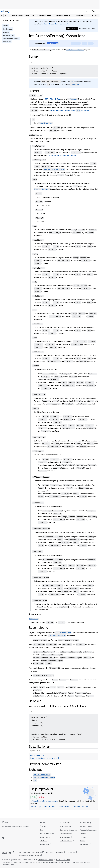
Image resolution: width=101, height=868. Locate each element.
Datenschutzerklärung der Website (29, 852)
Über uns (43, 826)
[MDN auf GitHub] (3, 838)
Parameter (35, 91)
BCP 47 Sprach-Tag (52, 99)
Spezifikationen (8, 35)
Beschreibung (8, 29)
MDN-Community (66, 826)
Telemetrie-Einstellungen (54, 852)
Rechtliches (71, 852)
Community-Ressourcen (68, 830)
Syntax (5, 26)
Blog (42, 830)
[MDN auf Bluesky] (6, 838)
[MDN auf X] (10, 838)
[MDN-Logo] (6, 822)
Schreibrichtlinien (66, 834)
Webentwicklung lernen (88, 830)
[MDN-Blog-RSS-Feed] (17, 838)
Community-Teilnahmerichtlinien (28, 855)
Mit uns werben (45, 837)
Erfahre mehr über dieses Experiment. (55, 24)
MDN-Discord (65, 837)
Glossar (82, 841)
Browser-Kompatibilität (11, 39)
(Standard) (43, 202)
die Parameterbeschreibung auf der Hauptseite (70, 110)
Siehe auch (7, 42)
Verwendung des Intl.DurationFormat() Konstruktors (57, 706)
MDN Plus (44, 841)
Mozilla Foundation (63, 860)
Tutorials (83, 837)
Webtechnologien (86, 826)
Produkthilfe (44, 844)
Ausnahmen (35, 614)
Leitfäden (83, 834)
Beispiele (6, 32)
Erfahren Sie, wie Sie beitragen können (44, 801)
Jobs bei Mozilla (46, 834)
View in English (72, 28)
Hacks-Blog (84, 844)
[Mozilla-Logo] (8, 852)
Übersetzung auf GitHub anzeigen (43, 807)
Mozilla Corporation (46, 860)
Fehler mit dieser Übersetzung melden (72, 807)
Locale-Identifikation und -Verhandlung (62, 155)
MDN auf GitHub (66, 841)
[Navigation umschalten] (97, 11)
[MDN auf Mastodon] (14, 838)
